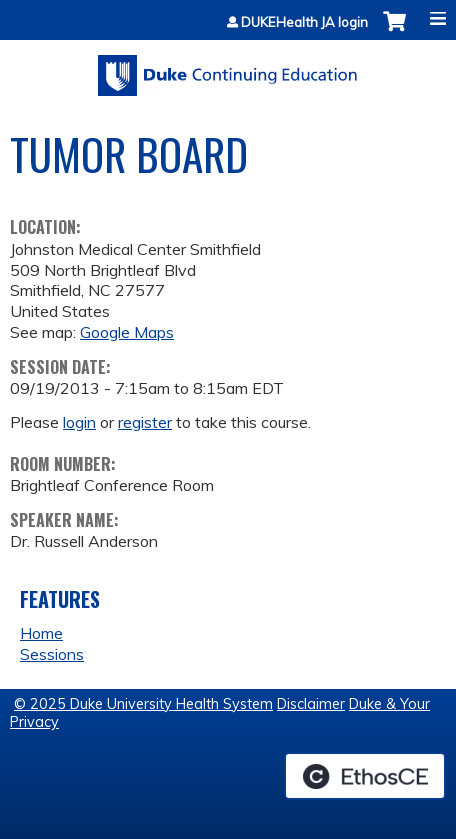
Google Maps (127, 332)
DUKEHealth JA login (304, 22)
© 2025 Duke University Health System (143, 704)
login (79, 422)
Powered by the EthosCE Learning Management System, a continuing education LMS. (365, 776)
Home (41, 633)
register (145, 422)
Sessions (52, 654)
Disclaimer (311, 704)
